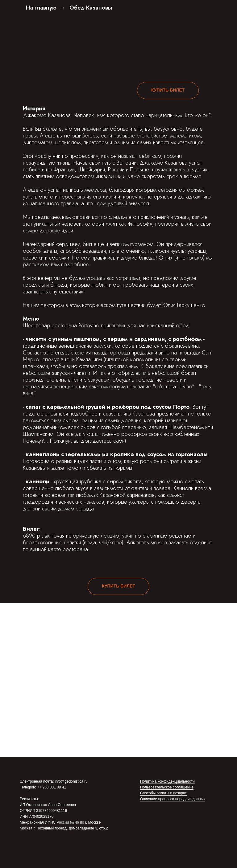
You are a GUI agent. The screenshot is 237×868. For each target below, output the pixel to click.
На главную (41, 8)
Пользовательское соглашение (167, 787)
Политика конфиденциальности (167, 781)
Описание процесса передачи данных (173, 799)
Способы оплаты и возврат (163, 793)
